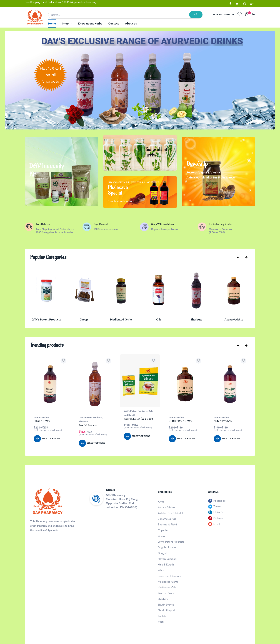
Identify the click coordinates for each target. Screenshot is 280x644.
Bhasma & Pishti (167, 525)
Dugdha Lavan (167, 547)
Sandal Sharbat (88, 425)
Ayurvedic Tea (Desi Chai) (138, 419)
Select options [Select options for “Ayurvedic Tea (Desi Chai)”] (141, 436)
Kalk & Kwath (166, 565)
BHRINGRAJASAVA (180, 421)
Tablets (162, 616)
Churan (162, 536)
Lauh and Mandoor (170, 576)
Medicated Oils (167, 587)
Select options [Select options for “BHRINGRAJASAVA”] (186, 439)
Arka (161, 502)
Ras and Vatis (166, 593)
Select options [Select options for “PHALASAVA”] (51, 439)
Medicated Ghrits (168, 582)
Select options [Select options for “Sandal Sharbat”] (96, 443)
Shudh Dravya (166, 605)
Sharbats (84, 422)
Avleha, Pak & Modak (171, 513)
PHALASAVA (42, 421)
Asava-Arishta (41, 418)
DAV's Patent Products (91, 418)
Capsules (163, 530)
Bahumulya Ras (167, 519)
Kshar (161, 570)
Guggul (162, 553)
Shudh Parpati (166, 610)
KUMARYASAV (223, 421)
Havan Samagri (167, 559)
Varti (161, 622)
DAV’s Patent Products (171, 542)
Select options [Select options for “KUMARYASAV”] (231, 439)
